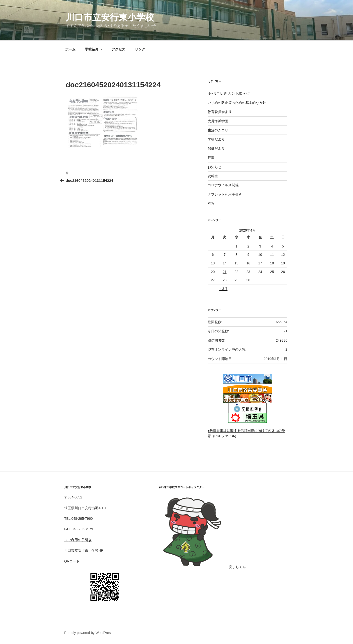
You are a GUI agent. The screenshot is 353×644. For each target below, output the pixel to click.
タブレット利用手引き (225, 194)
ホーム (70, 49)
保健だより (216, 149)
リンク (140, 49)
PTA (211, 203)
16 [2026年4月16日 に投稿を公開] (248, 263)
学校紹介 (94, 49)
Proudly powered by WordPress (88, 633)
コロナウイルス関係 (223, 185)
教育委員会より (220, 112)
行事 (211, 158)
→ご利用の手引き (78, 540)
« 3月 (223, 289)
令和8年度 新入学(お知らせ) (229, 93)
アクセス (118, 49)
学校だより (216, 139)
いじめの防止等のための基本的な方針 (237, 103)
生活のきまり (218, 130)
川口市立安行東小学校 (110, 17)
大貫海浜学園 (218, 121)
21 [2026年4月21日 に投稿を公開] (225, 272)
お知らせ (214, 167)
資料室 (213, 176)
